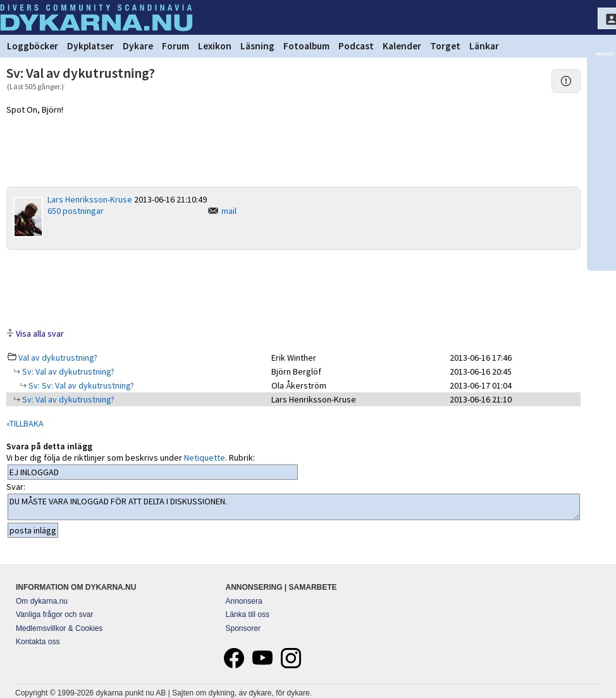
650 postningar (76, 211)
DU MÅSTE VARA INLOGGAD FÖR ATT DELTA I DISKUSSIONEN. (294, 507)
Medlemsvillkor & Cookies (59, 628)
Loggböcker (33, 46)
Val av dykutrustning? (58, 358)
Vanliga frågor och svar (55, 614)
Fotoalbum (306, 46)
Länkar (484, 46)
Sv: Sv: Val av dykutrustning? (80, 385)
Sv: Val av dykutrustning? (67, 371)
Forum (176, 46)
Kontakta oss (38, 642)
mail (229, 211)
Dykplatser (90, 46)
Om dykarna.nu (42, 601)
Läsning (257, 46)
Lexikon (215, 46)
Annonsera (244, 601)
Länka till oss (248, 614)
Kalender (402, 46)
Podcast (356, 46)
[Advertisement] (293, 288)
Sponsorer (243, 628)
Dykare (138, 46)
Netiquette (205, 458)
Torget (445, 46)
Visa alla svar (40, 333)
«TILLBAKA (25, 423)
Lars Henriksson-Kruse (90, 199)
